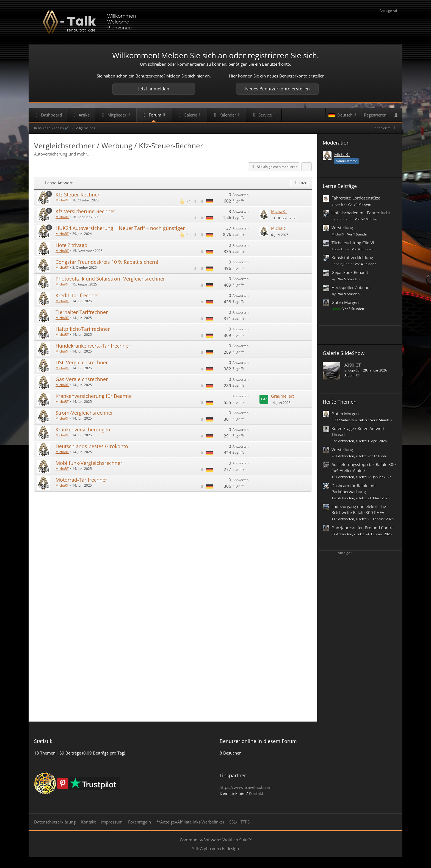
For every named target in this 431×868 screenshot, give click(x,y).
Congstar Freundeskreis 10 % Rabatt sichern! (107, 262)
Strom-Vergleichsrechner (84, 413)
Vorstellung (342, 228)
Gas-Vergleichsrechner (82, 379)
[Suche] (396, 115)
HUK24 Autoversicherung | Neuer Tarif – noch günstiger (120, 228)
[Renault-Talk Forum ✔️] (215, 22)
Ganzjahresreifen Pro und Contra (363, 528)
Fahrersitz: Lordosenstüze (356, 198)
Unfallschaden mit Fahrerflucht (361, 213)
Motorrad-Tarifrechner (81, 480)
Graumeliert (282, 396)
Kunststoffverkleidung (352, 257)
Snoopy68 (352, 370)
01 (358, 375)
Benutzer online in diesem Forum (258, 741)
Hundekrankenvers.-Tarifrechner (93, 346)
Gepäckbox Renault (350, 272)
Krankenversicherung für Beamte (94, 396)
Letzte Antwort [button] (59, 183)
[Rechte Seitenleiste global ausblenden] (385, 128)
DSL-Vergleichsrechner (82, 362)
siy (334, 279)
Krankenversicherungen (83, 429)
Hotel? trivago (71, 245)
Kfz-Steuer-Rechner (78, 195)
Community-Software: (216, 840)
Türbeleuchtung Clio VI (353, 243)
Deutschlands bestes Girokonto (92, 446)
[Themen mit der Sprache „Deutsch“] (209, 201)
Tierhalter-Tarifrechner (82, 312)
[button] (343, 115)
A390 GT (353, 365)
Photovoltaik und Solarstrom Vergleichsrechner (110, 279)
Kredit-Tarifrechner (77, 295)
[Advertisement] (173, 509)
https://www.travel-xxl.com (246, 787)
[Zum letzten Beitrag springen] (264, 215)
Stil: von (215, 848)
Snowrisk (338, 204)
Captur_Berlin (342, 219)
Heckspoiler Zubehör (351, 287)
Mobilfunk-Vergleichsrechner (89, 463)
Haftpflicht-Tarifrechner (83, 329)
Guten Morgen (345, 302)
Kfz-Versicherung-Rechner (85, 211)
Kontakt (256, 793)
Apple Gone (340, 249)
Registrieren (375, 115)
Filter (299, 183)
